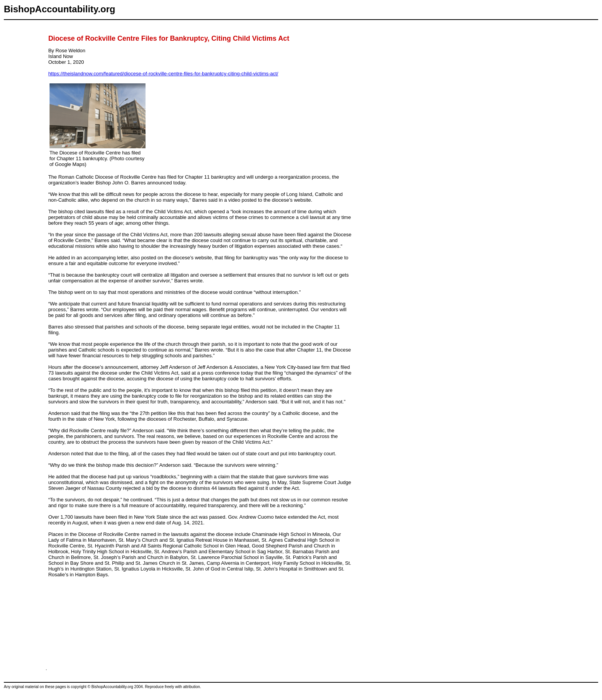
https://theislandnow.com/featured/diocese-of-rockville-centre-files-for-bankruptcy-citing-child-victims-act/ (163, 74)
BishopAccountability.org (60, 9)
